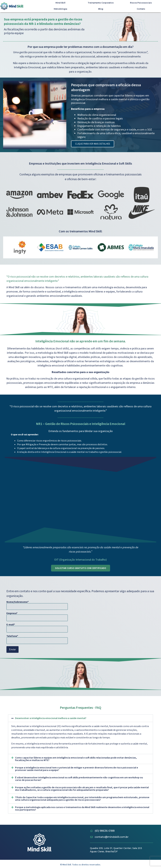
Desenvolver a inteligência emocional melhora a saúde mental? (51, 718)
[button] (80, 718)
